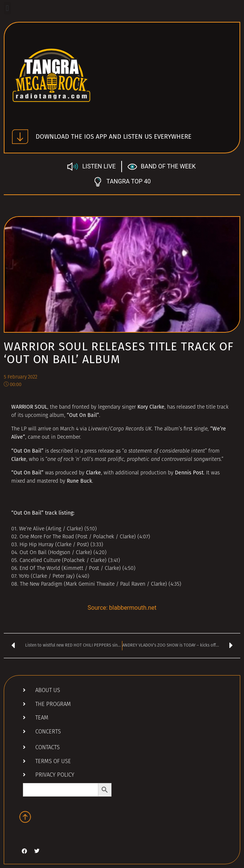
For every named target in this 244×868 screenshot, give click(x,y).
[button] (7, 8)
